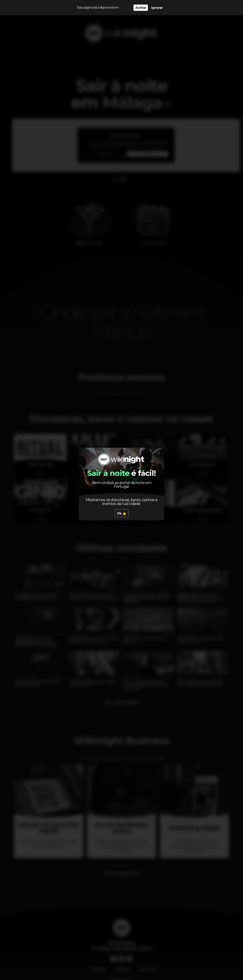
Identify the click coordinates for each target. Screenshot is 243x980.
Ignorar (157, 8)
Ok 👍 (122, 513)
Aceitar (141, 8)
